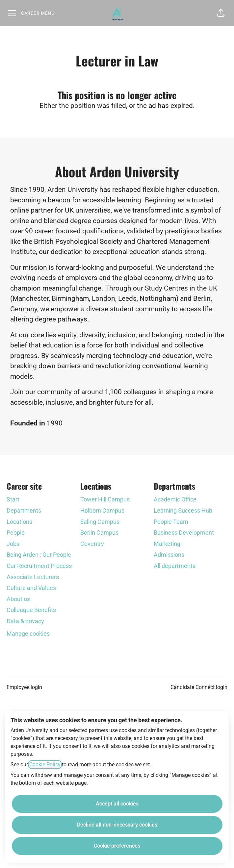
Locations (19, 522)
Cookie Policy (45, 765)
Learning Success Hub (183, 511)
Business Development (184, 533)
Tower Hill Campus (105, 499)
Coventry (92, 544)
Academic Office (175, 499)
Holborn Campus (102, 511)
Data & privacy (25, 621)
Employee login (24, 687)
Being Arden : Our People (39, 555)
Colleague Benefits (31, 610)
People (16, 533)
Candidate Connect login (199, 687)
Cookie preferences (117, 846)
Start (13, 499)
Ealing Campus (100, 522)
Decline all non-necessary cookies (117, 825)
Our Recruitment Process (39, 566)
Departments (24, 511)
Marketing (167, 544)
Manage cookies (28, 634)
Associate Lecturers (33, 577)
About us (18, 599)
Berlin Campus (99, 533)
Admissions (169, 555)
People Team (171, 522)
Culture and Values (31, 588)
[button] (221, 13)
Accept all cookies (117, 804)
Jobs (13, 544)
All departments (175, 566)
